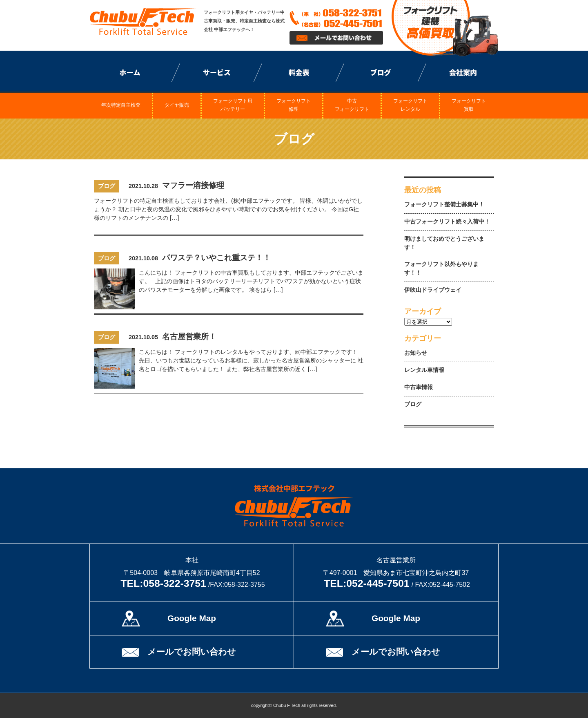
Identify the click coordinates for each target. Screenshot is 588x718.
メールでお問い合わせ (192, 652)
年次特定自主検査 (121, 105)
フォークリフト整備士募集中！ (444, 205)
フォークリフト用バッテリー (233, 105)
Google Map (192, 618)
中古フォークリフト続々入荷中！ (447, 222)
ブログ (413, 404)
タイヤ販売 (177, 105)
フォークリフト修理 (294, 105)
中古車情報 (419, 387)
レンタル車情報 (424, 370)
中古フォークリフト (352, 105)
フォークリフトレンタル (410, 105)
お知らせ (416, 353)
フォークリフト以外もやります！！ (441, 268)
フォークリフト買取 (469, 105)
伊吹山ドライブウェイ (433, 290)
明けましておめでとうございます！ (444, 243)
